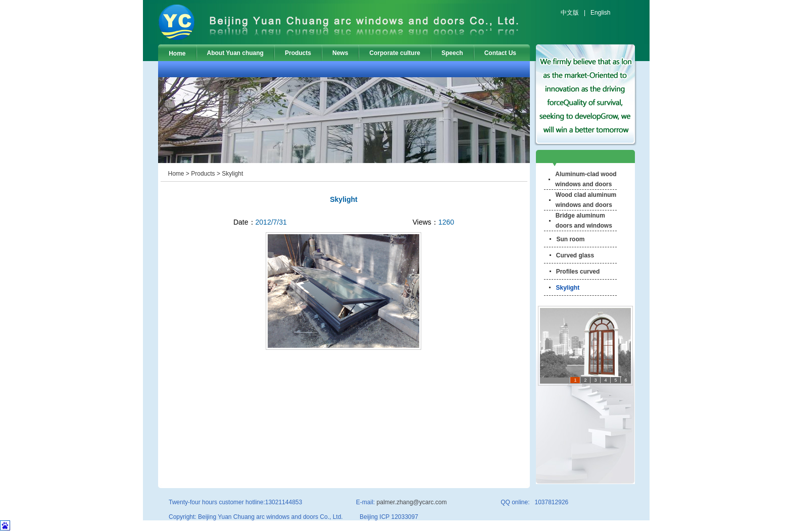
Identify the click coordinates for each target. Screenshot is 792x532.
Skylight (232, 174)
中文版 (570, 13)
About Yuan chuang (235, 53)
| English (595, 13)
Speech (452, 53)
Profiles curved (578, 272)
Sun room (570, 239)
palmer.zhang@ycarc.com (412, 502)
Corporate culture (395, 53)
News (340, 53)
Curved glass (575, 255)
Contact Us (500, 53)
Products (298, 53)
